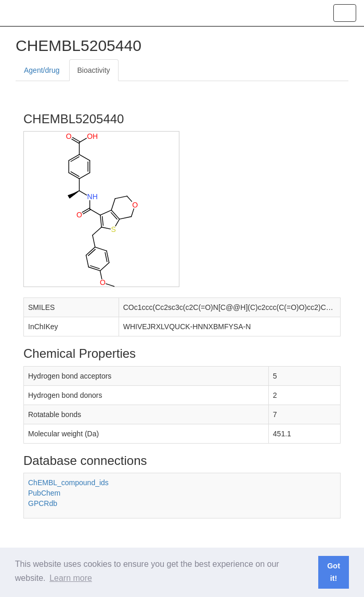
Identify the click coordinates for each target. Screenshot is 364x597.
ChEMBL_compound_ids (68, 483)
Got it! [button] (334, 572)
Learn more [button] (71, 578)
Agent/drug (42, 70)
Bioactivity (94, 70)
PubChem (44, 493)
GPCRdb (43, 503)
